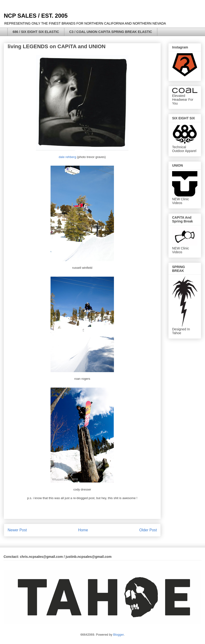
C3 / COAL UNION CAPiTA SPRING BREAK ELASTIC (111, 32)
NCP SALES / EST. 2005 (36, 16)
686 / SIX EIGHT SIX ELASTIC (36, 32)
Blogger (118, 635)
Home (83, 530)
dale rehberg (67, 157)
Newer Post (17, 530)
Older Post (148, 530)
